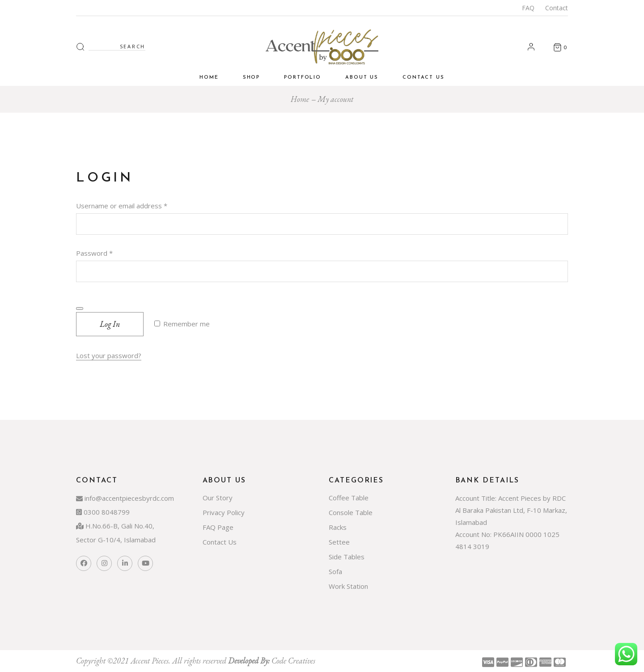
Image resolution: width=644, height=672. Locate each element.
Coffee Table (349, 498)
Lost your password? (109, 355)
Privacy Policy (224, 512)
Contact (557, 8)
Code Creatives (293, 661)
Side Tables (347, 557)
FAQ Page (218, 527)
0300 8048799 (103, 512)
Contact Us (220, 542)
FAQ (528, 8)
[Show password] (80, 309)
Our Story (218, 498)
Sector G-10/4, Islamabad (116, 540)
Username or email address (136, 205)
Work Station (348, 586)
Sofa (335, 571)
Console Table (351, 512)
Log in (110, 324)
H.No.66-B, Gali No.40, (115, 526)
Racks (338, 527)
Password (108, 252)
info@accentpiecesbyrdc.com (125, 498)
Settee (339, 542)
